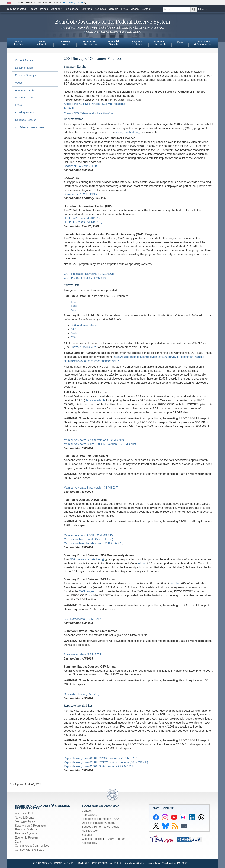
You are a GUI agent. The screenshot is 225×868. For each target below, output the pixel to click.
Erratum (69, 108)
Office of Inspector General (99, 823)
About (19, 83)
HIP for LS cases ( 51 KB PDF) (83, 222)
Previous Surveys (25, 75)
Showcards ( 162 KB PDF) (80, 194)
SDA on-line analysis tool (85, 559)
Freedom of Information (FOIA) (101, 819)
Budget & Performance (96, 827)
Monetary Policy (25, 822)
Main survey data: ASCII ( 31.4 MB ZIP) (88, 535)
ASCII (75, 310)
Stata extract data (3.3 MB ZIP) (83, 655)
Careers (113, 9)
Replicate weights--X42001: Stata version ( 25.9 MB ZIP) (99, 766)
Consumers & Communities (203, 43)
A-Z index (100, 9)
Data (180, 42)
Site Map (87, 9)
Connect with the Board (30, 850)
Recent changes (25, 97)
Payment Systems (26, 834)
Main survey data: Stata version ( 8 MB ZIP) (91, 488)
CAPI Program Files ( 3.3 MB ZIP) (85, 278)
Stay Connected (16, 9)
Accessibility (89, 843)
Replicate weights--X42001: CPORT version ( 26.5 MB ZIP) (101, 758)
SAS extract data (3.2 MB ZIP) (83, 619)
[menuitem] (19, 43)
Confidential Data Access (30, 127)
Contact (146, 9)
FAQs (124, 9)
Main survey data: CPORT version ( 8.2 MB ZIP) (94, 440)
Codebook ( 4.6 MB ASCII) (80, 166)
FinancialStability (114, 43)
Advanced (203, 9)
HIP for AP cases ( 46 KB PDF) (83, 218)
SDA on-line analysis (84, 325)
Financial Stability (26, 829)
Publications (71, 9)
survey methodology (128, 132)
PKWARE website (82, 347)
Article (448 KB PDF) (77, 104)
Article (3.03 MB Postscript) (109, 104)
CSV (74, 337)
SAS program (88, 591)
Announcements (25, 90)
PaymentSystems (137, 43)
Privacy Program (115, 839)
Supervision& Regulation (89, 43)
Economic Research (28, 838)
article (141, 563)
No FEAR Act (90, 831)
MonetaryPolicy (65, 43)
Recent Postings (38, 9)
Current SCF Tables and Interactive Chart (90, 113)
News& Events (42, 43)
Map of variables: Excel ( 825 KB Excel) (89, 539)
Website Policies (92, 839)
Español (87, 835)
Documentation (24, 68)
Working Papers (24, 112)
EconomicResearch (160, 43)
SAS (74, 302)
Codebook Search (26, 120)
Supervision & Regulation (31, 826)
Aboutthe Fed (19, 43)
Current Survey (24, 60)
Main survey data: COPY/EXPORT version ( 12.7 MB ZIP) (100, 444)
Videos (135, 9)
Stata (74, 306)
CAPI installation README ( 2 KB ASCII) (89, 274)
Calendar (56, 9)
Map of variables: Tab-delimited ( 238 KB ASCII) (94, 543)
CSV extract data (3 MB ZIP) (82, 694)
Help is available (95, 400)
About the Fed (24, 814)
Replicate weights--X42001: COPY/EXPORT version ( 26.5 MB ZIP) (106, 762)
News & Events (24, 818)
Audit (115, 827)
